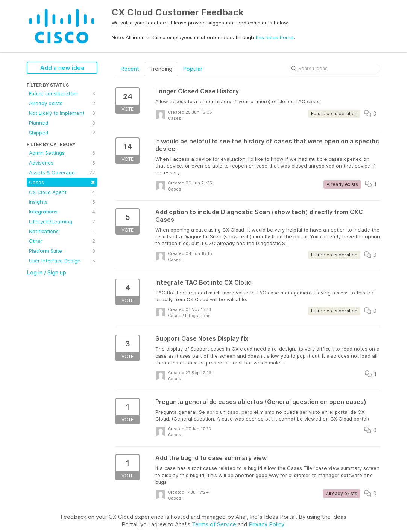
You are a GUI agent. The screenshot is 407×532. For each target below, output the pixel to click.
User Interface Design (62, 261)
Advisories (62, 163)
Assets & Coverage (62, 172)
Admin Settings (62, 153)
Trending (161, 69)
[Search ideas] (334, 69)
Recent (130, 69)
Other (62, 241)
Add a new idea (62, 68)
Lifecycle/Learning (62, 221)
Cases (62, 182)
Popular (193, 69)
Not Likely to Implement (62, 113)
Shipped (62, 133)
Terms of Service (214, 524)
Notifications (62, 231)
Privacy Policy (266, 524)
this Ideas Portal (275, 37)
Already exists (62, 103)
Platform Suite (62, 251)
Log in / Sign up (46, 272)
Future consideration (62, 93)
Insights (62, 202)
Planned (62, 123)
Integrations (62, 212)
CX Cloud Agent (62, 192)
